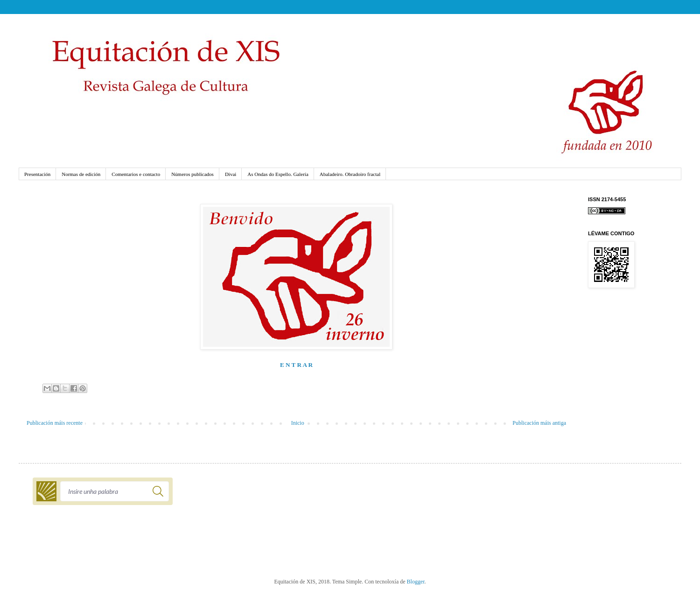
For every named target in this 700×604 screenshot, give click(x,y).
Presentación (37, 174)
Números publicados (192, 174)
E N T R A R (296, 365)
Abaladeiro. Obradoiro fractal (350, 174)
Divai (231, 174)
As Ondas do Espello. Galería (278, 174)
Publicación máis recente (55, 423)
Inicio (298, 423)
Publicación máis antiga (539, 423)
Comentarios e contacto (136, 174)
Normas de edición (81, 174)
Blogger (416, 582)
